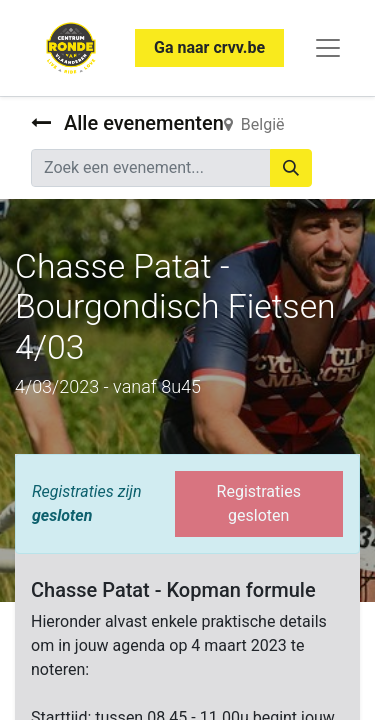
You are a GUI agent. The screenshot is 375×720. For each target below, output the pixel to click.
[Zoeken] (291, 168)
